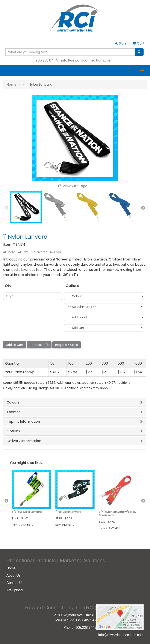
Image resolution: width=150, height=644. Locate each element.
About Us (14, 575)
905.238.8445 (47, 60)
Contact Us (15, 583)
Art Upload (15, 590)
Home (11, 568)
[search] (139, 52)
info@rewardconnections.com (87, 60)
